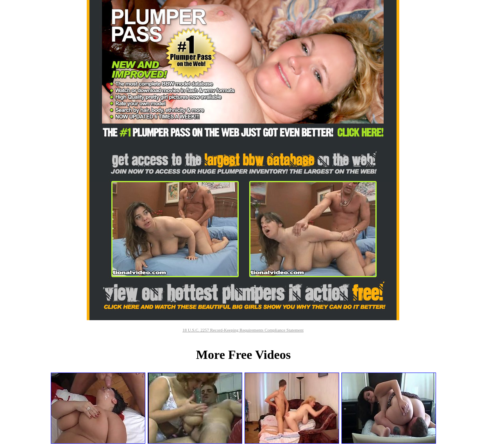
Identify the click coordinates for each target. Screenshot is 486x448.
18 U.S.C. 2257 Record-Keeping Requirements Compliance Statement (243, 330)
